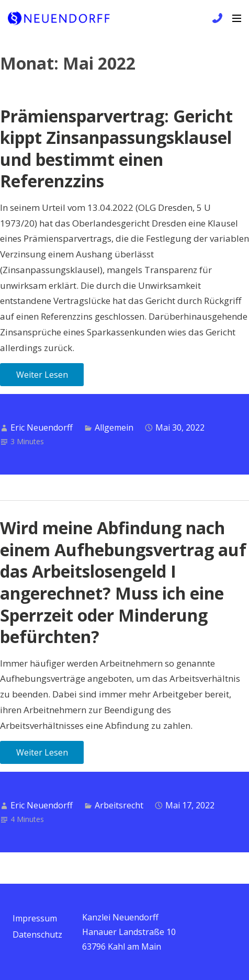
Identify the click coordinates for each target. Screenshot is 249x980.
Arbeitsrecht (119, 805)
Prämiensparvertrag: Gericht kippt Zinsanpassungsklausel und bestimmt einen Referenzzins (116, 149)
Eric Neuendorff (42, 427)
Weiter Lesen (42, 375)
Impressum (35, 918)
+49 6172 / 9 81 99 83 (216, 18)
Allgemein (114, 427)
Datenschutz (37, 934)
